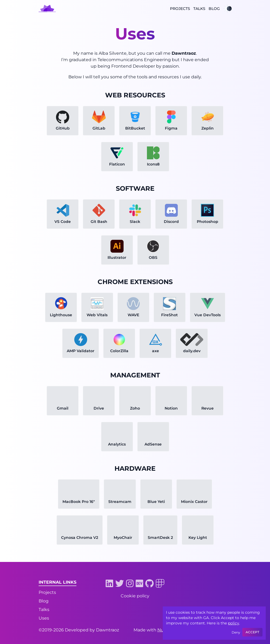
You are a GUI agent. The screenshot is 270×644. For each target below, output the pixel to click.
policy (234, 623)
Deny (236, 632)
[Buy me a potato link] (199, 603)
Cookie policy (135, 596)
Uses (44, 618)
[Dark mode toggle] (227, 9)
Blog (214, 9)
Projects (180, 9)
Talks (199, 9)
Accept (252, 632)
